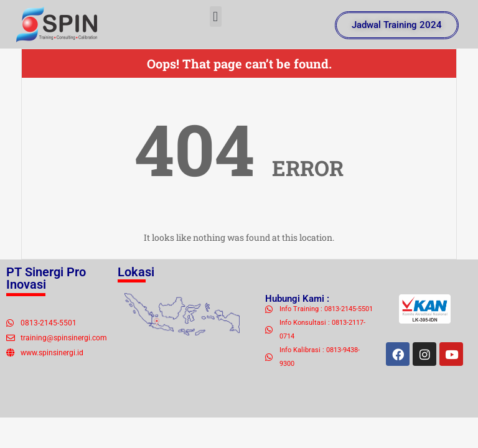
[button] (216, 16)
